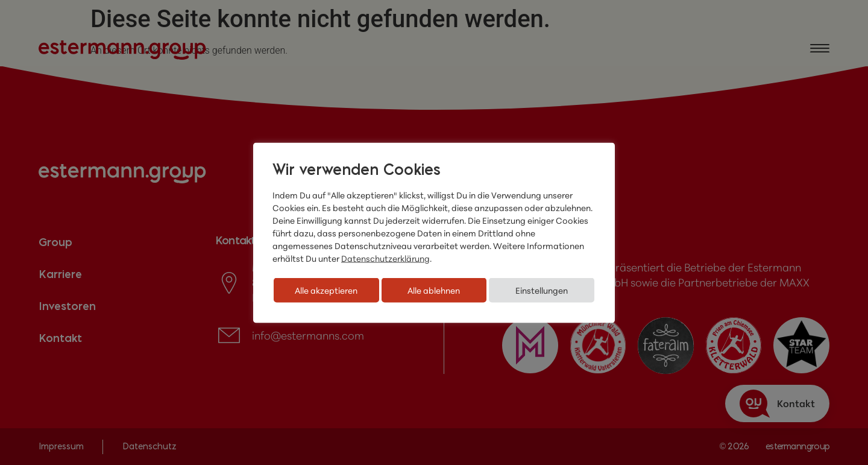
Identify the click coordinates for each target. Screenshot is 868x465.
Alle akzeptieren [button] (326, 290)
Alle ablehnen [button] (434, 290)
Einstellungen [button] (542, 290)
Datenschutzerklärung (385, 258)
